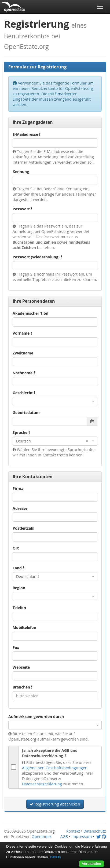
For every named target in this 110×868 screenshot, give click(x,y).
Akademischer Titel (30, 313)
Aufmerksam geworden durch (36, 717)
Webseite (21, 667)
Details (55, 857)
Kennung (21, 172)
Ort (16, 548)
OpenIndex (42, 836)
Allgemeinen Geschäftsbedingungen (55, 768)
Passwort (22, 209)
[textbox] (55, 696)
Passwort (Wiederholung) (37, 257)
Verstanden (91, 864)
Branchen (23, 687)
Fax (16, 647)
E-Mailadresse (27, 134)
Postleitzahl (23, 528)
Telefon (19, 608)
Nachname (24, 373)
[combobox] (55, 401)
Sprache (21, 432)
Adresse (20, 508)
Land (18, 568)
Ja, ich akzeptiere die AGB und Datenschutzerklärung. (50, 753)
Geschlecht (24, 393)
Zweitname (23, 353)
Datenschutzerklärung (42, 784)
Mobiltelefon (24, 627)
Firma (18, 488)
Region (19, 588)
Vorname (22, 333)
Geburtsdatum (26, 413)
